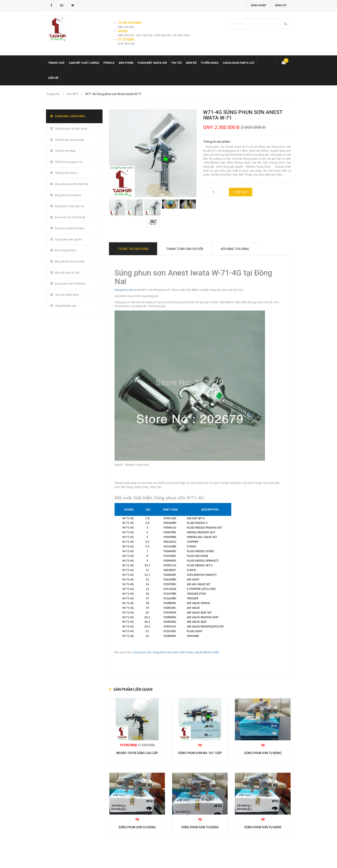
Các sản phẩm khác (67, 295)
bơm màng (186, 652)
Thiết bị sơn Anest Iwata (70, 140)
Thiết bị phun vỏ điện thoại (71, 129)
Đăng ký (281, 5)
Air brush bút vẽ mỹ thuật (70, 217)
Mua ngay (241, 192)
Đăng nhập (259, 5)
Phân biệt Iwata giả (152, 63)
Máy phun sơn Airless (68, 195)
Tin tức (177, 63)
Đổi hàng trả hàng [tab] (235, 249)
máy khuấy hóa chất (206, 652)
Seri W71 (72, 94)
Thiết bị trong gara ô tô (69, 162)
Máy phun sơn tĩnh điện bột (71, 184)
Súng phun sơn (124, 290)
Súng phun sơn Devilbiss (70, 284)
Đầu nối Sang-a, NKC (67, 273)
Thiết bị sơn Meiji (65, 151)
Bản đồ (191, 63)
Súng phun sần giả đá (68, 239)
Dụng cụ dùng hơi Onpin (70, 228)
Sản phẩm (126, 63)
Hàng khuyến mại (65, 306)
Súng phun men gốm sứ (70, 206)
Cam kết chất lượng (84, 63)
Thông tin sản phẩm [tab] (133, 249)
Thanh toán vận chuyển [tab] (185, 249)
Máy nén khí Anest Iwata (70, 261)
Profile (109, 63)
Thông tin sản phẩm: (217, 142)
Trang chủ (56, 63)
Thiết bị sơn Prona (66, 173)
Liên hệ (53, 78)
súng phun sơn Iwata (165, 652)
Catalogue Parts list (239, 63)
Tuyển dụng (210, 63)
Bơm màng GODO (66, 250)
